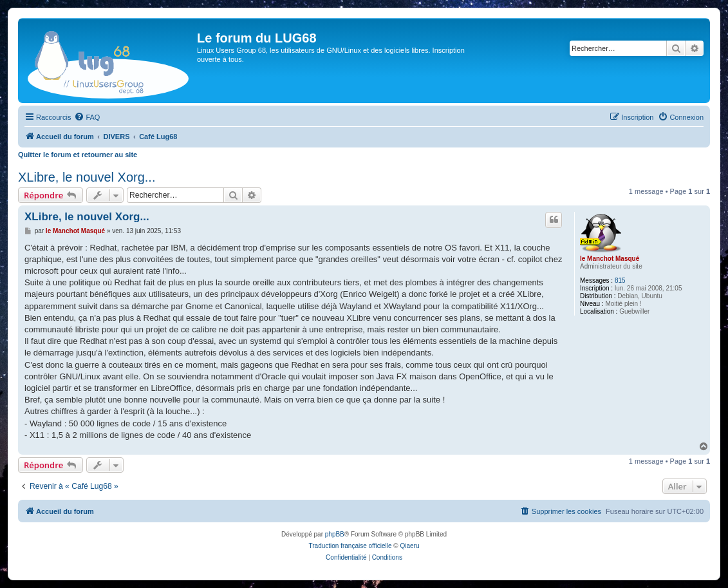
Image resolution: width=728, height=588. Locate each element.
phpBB (335, 534)
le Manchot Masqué (610, 259)
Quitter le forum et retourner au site (78, 155)
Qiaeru (409, 546)
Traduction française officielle (350, 546)
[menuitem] (87, 117)
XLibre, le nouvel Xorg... (87, 177)
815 (620, 280)
